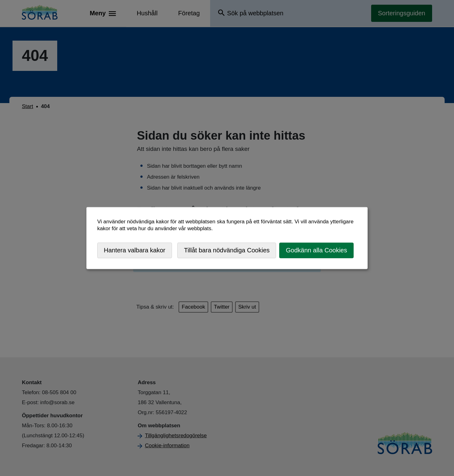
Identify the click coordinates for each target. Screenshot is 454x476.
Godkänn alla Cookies (316, 250)
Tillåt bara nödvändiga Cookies (227, 250)
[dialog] (227, 238)
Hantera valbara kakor (135, 250)
